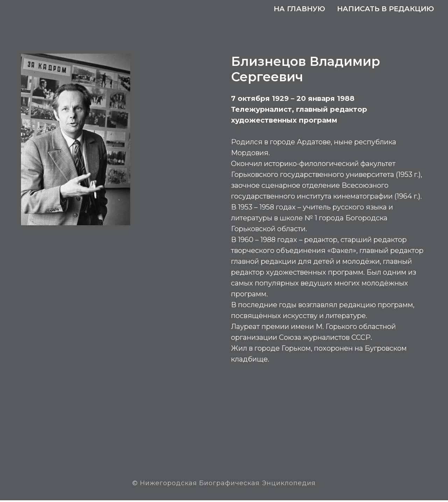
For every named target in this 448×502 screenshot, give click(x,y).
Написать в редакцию (386, 9)
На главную (299, 9)
